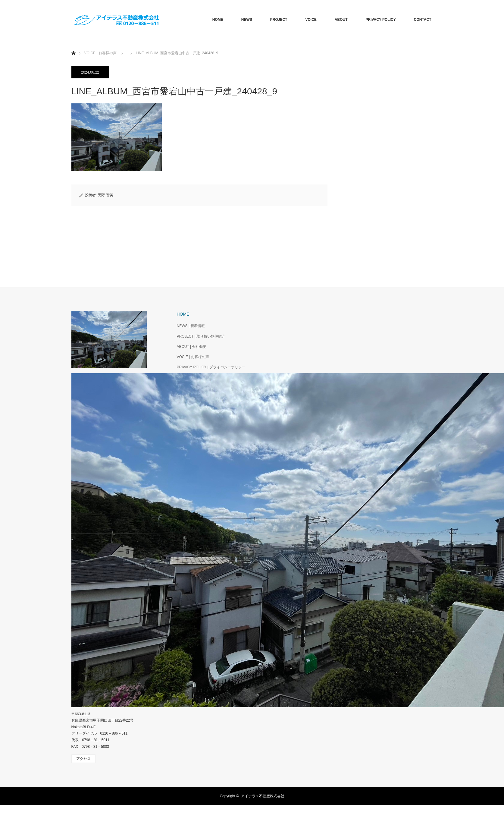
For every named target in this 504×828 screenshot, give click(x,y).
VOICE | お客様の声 (100, 53)
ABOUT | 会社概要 (192, 347)
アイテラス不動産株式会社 (263, 796)
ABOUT (341, 20)
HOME (218, 20)
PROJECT (279, 20)
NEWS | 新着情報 (191, 326)
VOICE (311, 20)
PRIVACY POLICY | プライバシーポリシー (211, 367)
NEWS (247, 20)
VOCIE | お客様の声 (193, 357)
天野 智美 (105, 195)
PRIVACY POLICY (380, 20)
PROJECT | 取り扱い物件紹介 (201, 336)
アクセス (83, 759)
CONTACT (423, 20)
